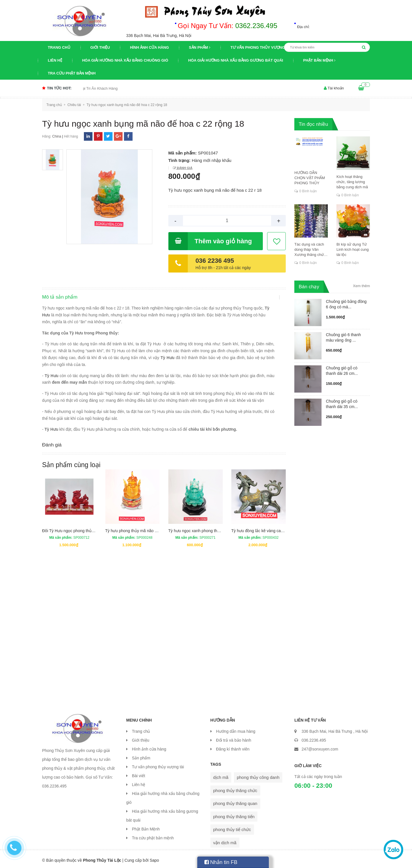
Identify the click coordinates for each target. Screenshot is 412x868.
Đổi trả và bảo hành (234, 738)
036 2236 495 (215, 261)
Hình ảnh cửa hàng (149, 47)
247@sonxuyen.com (320, 747)
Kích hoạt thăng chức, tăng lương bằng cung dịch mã (352, 182)
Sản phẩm (200, 47)
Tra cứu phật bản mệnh (72, 73)
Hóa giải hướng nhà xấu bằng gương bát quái (235, 60)
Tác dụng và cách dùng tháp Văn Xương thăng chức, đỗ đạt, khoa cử (311, 250)
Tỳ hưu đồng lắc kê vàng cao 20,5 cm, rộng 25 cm (276, 528)
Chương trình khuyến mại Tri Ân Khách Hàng (91, 88)
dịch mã (221, 775)
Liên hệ (55, 60)
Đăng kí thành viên (233, 747)
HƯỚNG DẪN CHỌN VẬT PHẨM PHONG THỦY (310, 178)
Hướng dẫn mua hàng (236, 729)
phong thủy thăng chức (235, 788)
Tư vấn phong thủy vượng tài (261, 47)
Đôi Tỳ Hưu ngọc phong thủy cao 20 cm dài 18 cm (87, 528)
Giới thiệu (100, 47)
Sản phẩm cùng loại (71, 463)
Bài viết (139, 773)
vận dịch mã (225, 840)
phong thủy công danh (258, 775)
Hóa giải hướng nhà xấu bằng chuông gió (125, 60)
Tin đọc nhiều (313, 124)
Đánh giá (184, 168)
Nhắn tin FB (221, 862)
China (57, 136)
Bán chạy (309, 287)
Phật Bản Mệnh (319, 60)
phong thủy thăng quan (235, 801)
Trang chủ (59, 47)
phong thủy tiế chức (232, 827)
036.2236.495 (314, 738)
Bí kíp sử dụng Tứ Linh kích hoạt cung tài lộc (353, 249)
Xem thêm (361, 286)
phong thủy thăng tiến (234, 814)
